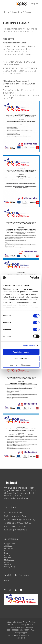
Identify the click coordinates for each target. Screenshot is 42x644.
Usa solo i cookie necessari (21, 365)
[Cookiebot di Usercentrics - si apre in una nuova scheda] (30, 278)
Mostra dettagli (29, 345)
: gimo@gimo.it (19, 530)
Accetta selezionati (21, 358)
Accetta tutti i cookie (21, 352)
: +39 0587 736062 (22, 523)
